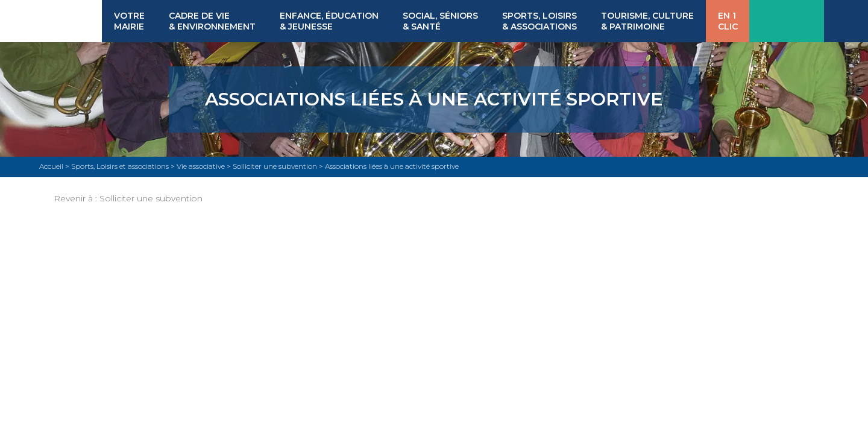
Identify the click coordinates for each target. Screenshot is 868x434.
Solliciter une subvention (151, 198)
